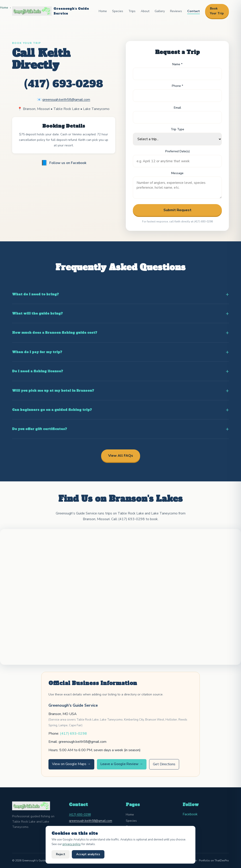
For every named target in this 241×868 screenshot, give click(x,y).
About (145, 11)
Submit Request (177, 210)
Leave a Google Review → (122, 764)
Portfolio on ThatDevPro (214, 861)
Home (103, 11)
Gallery (160, 11)
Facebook (190, 814)
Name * (177, 64)
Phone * (177, 86)
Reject (61, 854)
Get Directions (164, 764)
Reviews (176, 11)
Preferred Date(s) (177, 151)
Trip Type (177, 129)
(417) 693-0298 (64, 84)
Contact (194, 11)
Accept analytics (88, 854)
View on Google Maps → (71, 764)
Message (177, 173)
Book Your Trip (217, 11)
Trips (132, 11)
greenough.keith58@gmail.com (66, 100)
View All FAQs (121, 456)
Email (177, 108)
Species (118, 11)
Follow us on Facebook (64, 163)
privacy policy (72, 844)
